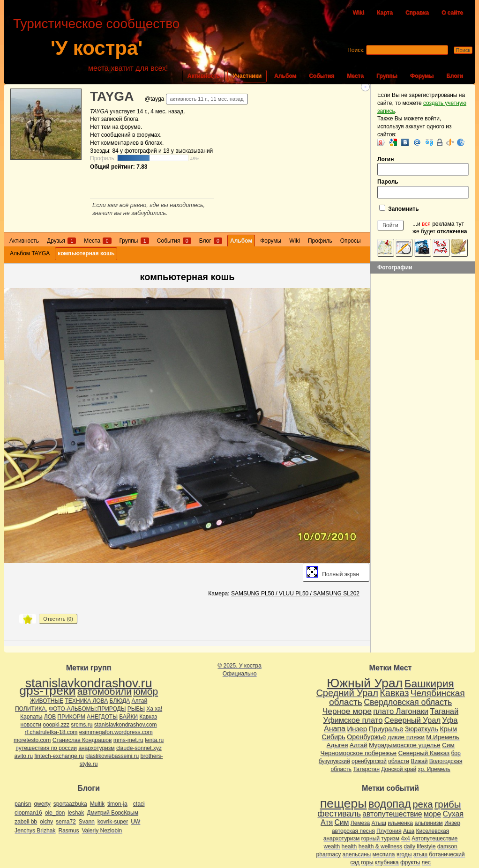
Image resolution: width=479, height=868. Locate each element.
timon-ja (117, 804)
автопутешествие (392, 814)
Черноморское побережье (358, 753)
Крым (448, 729)
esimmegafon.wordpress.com (116, 732)
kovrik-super (113, 822)
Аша (409, 831)
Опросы (351, 241)
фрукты (410, 862)
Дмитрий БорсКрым (112, 813)
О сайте (452, 13)
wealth (332, 846)
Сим (448, 745)
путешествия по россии (46, 748)
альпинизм (428, 823)
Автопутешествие (434, 838)
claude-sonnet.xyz (139, 748)
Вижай (419, 761)
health (349, 846)
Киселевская (433, 831)
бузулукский (334, 761)
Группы (387, 76)
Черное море (347, 711)
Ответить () (58, 619)
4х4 (405, 838)
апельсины (357, 854)
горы (367, 862)
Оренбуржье (367, 737)
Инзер (357, 729)
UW (135, 822)
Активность (204, 76)
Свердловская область (408, 702)
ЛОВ (50, 717)
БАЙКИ (128, 717)
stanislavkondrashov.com (126, 725)
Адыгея (337, 745)
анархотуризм (96, 748)
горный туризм (380, 838)
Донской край (399, 769)
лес (426, 862)
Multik (97, 804)
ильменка (400, 823)
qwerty (42, 804)
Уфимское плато (353, 720)
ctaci (139, 804)
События (322, 76)
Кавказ (148, 717)
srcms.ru (82, 725)
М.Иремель (443, 737)
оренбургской (369, 761)
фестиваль (339, 813)
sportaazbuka (70, 804)
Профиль (320, 241)
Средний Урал (347, 693)
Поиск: (356, 50)
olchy (46, 822)
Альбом (285, 76)
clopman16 (28, 813)
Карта (385, 13)
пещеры (344, 803)
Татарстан (366, 769)
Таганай (444, 711)
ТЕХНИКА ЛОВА (86, 701)
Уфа (450, 720)
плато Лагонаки (401, 711)
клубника (387, 862)
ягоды (404, 854)
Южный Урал (365, 683)
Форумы (422, 76)
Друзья (61, 241)
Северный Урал (412, 720)
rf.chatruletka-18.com (51, 732)
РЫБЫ (136, 709)
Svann (87, 822)
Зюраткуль (422, 729)
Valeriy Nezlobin (102, 831)
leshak (76, 813)
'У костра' (97, 48)
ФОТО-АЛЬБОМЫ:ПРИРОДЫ (87, 709)
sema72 (66, 822)
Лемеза (360, 823)
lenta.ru (154, 740)
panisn (23, 804)
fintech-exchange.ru (59, 756)
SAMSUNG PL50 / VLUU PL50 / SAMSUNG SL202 (295, 594)
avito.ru (24, 756)
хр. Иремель (434, 769)
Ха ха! (154, 709)
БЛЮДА (120, 701)
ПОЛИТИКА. (31, 709)
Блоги (455, 76)
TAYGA (112, 96)
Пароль (423, 189)
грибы (448, 804)
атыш (420, 854)
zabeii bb (26, 822)
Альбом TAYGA (30, 253)
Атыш (379, 823)
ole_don (55, 813)
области (399, 761)
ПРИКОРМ (71, 717)
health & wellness (380, 846)
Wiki (358, 13)
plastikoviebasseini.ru (112, 756)
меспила (384, 854)
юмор (146, 691)
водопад (390, 804)
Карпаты (31, 717)
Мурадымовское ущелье (405, 745)
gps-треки (47, 690)
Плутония (389, 831)
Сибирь (333, 737)
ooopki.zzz (56, 725)
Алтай (139, 701)
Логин (423, 166)
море (432, 814)
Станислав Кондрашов (82, 740)
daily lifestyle (419, 846)
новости (31, 725)
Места (355, 76)
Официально (240, 674)
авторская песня (353, 831)
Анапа (335, 729)
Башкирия (429, 683)
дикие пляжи (406, 737)
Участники (247, 76)
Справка (417, 13)
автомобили (105, 691)
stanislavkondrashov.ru (89, 683)
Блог (211, 241)
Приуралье (386, 729)
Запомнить (399, 208)
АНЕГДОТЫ (102, 717)
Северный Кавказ (424, 753)
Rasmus (68, 831)
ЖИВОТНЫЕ (47, 701)
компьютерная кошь (86, 253)
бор (456, 753)
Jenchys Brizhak (35, 831)
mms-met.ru (128, 740)
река (423, 804)
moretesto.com (32, 740)
